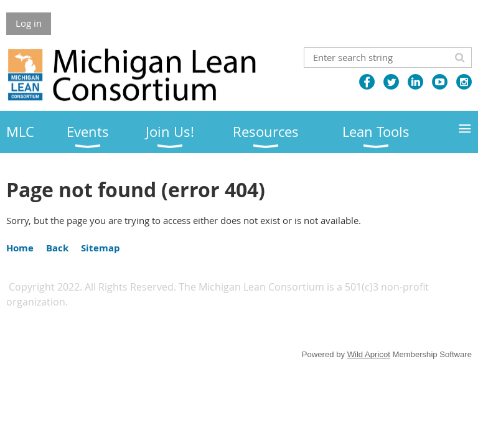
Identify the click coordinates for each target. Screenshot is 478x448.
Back (57, 248)
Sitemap (101, 248)
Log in (29, 23)
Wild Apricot (369, 354)
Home (20, 248)
